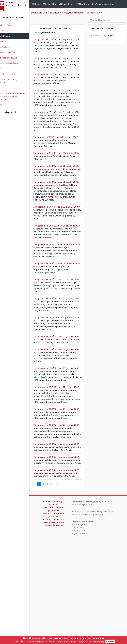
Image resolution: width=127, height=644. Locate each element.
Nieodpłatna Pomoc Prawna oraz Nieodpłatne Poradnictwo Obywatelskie (17, 96)
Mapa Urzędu (75, 4)
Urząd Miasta (8, 42)
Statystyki (60, 611)
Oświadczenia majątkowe (14, 63)
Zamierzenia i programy (13, 74)
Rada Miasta (7, 31)
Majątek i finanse (10, 47)
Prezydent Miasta (10, 36)
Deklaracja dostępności (60, 626)
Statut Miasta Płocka (11, 25)
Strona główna (47, 13)
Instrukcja (54, 608)
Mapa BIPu (57, 4)
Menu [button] (44, 4)
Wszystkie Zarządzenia (105, 36)
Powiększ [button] (91, 4)
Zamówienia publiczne (12, 52)
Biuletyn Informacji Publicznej (19, 7)
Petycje (5, 88)
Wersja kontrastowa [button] (112, 4)
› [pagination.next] (64, 591)
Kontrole (5, 69)
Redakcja (65, 608)
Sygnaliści (6, 105)
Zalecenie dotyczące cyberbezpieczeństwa (60, 631)
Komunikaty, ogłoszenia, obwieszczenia (13, 81)
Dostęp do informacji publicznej (60, 622)
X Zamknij (110, 641)
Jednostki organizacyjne (13, 58)
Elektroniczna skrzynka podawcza (60, 616)
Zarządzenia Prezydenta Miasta (75, 13)
